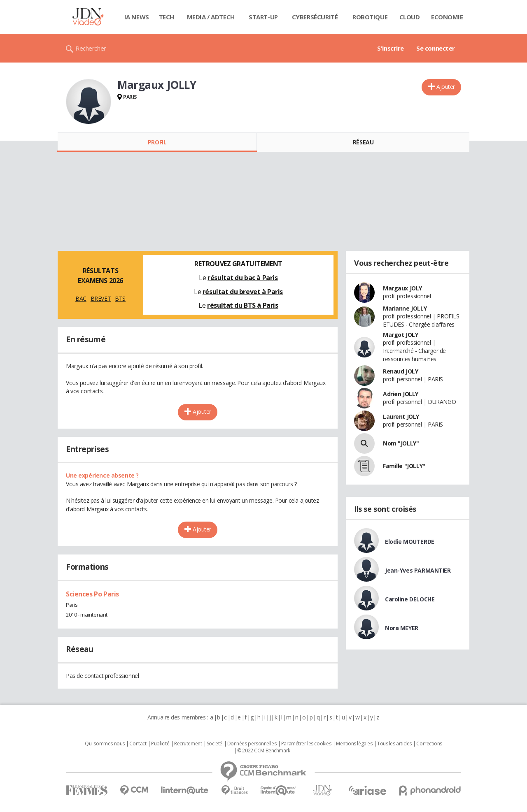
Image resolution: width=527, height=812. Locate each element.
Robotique (370, 17)
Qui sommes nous (105, 744)
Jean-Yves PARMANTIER (418, 570)
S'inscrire (391, 48)
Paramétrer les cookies (306, 744)
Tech (167, 17)
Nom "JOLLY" (401, 443)
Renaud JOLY (400, 371)
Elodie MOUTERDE (410, 542)
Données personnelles (252, 744)
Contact (138, 744)
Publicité (160, 744)
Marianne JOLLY (405, 308)
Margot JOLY (400, 335)
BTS (120, 298)
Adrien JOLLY (401, 394)
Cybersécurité (315, 17)
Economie (447, 17)
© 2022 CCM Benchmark (264, 751)
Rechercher (91, 48)
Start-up (263, 17)
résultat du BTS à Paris (243, 305)
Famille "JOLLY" (404, 466)
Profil (157, 142)
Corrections (429, 744)
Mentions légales (354, 744)
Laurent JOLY (401, 416)
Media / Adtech (211, 17)
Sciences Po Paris (92, 594)
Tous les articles (394, 744)
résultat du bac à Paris (243, 278)
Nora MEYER (402, 628)
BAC (81, 298)
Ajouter (446, 87)
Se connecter (436, 48)
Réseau (363, 142)
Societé (215, 744)
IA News (137, 17)
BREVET (101, 298)
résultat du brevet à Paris (243, 292)
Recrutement (188, 744)
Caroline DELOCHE (410, 599)
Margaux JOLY (402, 288)
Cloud (410, 17)
